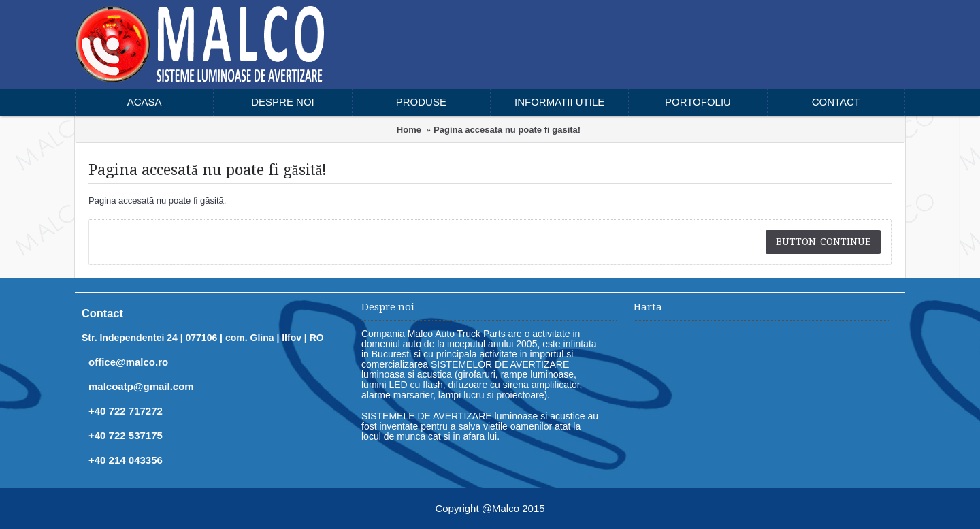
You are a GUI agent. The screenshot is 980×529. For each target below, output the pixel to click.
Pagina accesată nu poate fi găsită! (507, 130)
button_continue (823, 242)
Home (409, 130)
